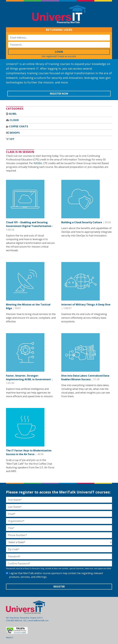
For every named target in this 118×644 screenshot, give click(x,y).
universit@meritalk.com (38, 621)
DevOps (15, 133)
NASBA (38, 163)
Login (59, 52)
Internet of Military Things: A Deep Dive (86, 305)
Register (59, 587)
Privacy (10, 638)
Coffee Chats (19, 126)
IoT (12, 139)
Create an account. (67, 56)
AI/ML (13, 114)
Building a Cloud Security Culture (82, 222)
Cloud (14, 120)
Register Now (59, 94)
